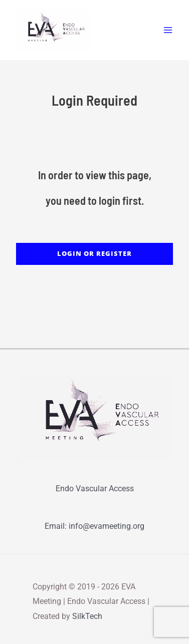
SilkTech (87, 616)
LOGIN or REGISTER (94, 253)
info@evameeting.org (107, 526)
